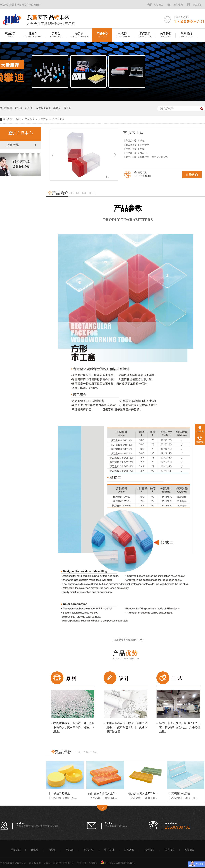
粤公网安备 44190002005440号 (118, 863)
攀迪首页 (10, 35)
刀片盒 (56, 35)
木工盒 (67, 108)
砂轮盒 (19, 108)
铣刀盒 (79, 35)
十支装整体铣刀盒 (180, 793)
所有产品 (44, 119)
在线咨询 (192, 175)
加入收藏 (178, 5)
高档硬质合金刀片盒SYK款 (105, 793)
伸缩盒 (33, 35)
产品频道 (30, 119)
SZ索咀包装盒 (43, 108)
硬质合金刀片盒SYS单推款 (145, 793)
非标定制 (123, 35)
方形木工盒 (58, 119)
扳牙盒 (29, 108)
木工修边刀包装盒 (59, 793)
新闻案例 (145, 35)
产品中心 (102, 35)
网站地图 (159, 5)
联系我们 (198, 5)
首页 (18, 119)
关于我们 (166, 35)
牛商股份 (81, 863)
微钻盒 (57, 108)
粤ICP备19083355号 (63, 863)
